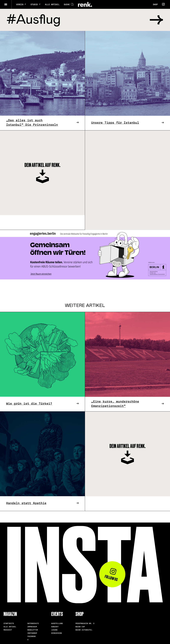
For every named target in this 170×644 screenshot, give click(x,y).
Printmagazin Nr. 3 (85, 623)
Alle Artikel (52, 4)
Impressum (32, 627)
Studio (36, 4)
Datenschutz (33, 623)
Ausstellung (57, 623)
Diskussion (56, 633)
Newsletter (33, 630)
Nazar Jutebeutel (84, 630)
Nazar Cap (80, 627)
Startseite (9, 623)
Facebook (32, 636)
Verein (21, 4)
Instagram (32, 633)
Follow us (111, 575)
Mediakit (8, 630)
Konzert (55, 627)
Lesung (54, 630)
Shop (155, 4)
